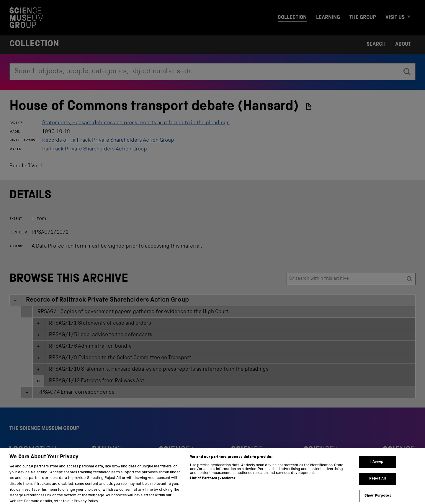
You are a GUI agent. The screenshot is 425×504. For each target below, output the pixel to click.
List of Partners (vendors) (212, 483)
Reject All (378, 483)
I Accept (378, 466)
